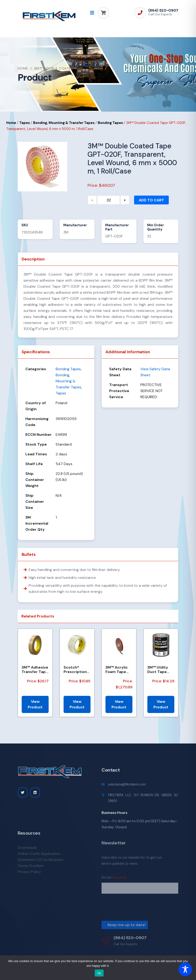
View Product (35, 704)
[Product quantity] (108, 200)
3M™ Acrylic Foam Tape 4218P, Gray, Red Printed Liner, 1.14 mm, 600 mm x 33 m (119, 670)
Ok (99, 973)
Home (23, 68)
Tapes (25, 123)
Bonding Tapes (110, 123)
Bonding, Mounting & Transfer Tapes (64, 123)
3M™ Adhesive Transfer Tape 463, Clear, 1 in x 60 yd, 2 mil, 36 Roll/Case (35, 670)
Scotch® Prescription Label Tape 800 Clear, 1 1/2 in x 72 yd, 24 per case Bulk (76, 670)
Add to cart (151, 200)
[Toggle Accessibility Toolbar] (185, 969)
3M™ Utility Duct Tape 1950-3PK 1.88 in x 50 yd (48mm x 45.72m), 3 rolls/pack (160, 670)
